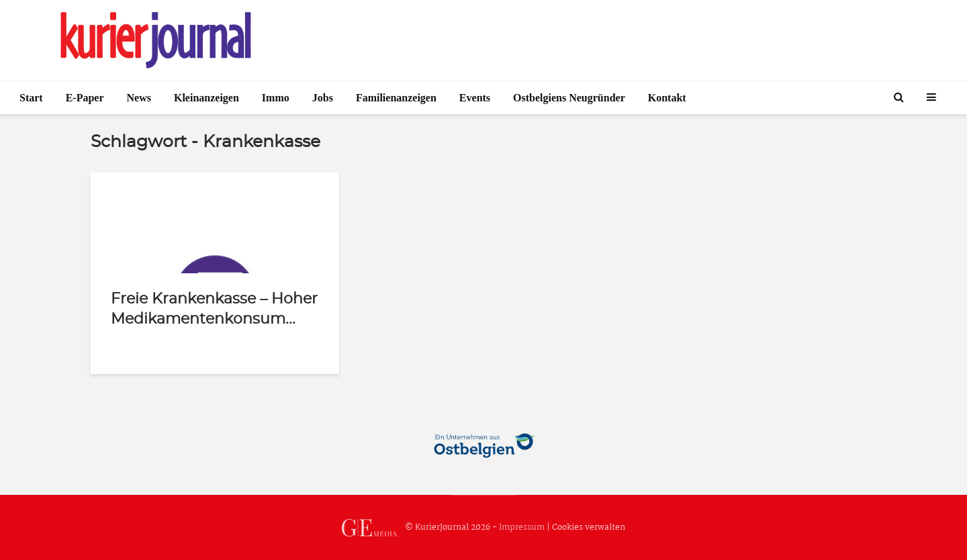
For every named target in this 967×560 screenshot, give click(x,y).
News (139, 98)
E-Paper (85, 98)
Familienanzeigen (396, 98)
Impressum (522, 527)
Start (31, 98)
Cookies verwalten (589, 527)
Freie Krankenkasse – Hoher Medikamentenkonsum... (214, 309)
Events (475, 98)
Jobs (323, 98)
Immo (276, 98)
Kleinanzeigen (206, 98)
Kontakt (667, 98)
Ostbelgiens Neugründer (569, 98)
